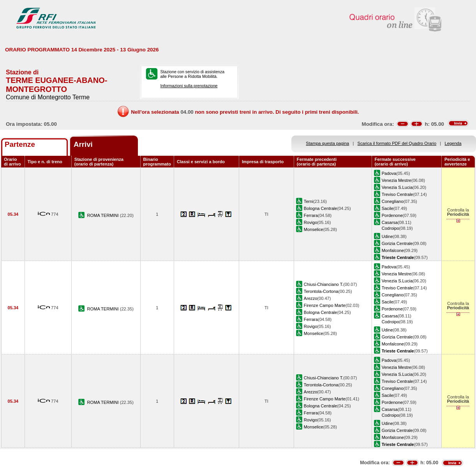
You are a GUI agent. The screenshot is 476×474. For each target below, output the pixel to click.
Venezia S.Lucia (397, 187)
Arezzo (310, 298)
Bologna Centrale (321, 208)
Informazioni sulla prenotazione (189, 86)
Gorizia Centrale (397, 243)
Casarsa (390, 222)
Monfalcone (393, 250)
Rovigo (310, 222)
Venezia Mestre (397, 180)
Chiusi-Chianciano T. (324, 284)
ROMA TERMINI (104, 215)
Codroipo (390, 228)
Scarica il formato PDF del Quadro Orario (397, 143)
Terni (309, 201)
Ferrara (311, 215)
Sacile (388, 208)
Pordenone (392, 215)
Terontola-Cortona (321, 291)
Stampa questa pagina (327, 143)
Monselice (314, 229)
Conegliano (393, 201)
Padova (389, 173)
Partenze (20, 144)
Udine (387, 236)
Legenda (453, 143)
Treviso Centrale (398, 194)
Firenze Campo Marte (325, 305)
